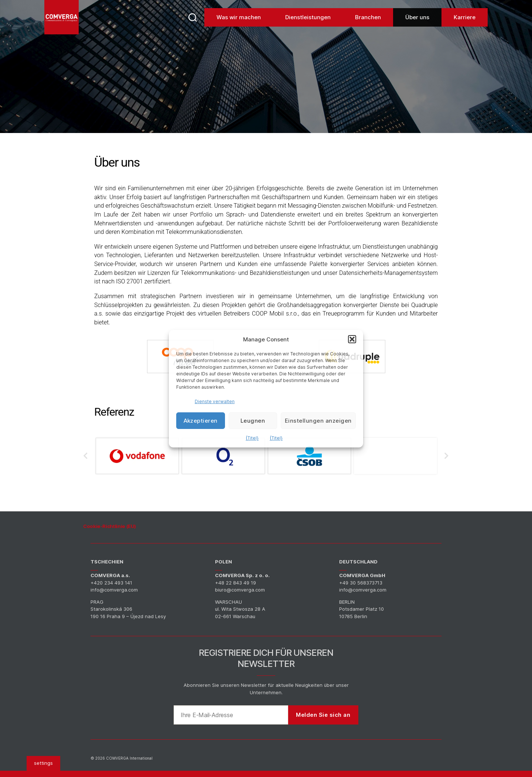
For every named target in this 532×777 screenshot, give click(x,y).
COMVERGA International (129, 758)
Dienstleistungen (308, 29)
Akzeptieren (201, 421)
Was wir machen (239, 29)
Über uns (417, 29)
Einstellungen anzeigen (318, 421)
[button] (352, 339)
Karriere (465, 29)
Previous (83, 457)
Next (446, 457)
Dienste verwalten (215, 401)
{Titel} (252, 438)
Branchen (368, 29)
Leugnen (253, 421)
